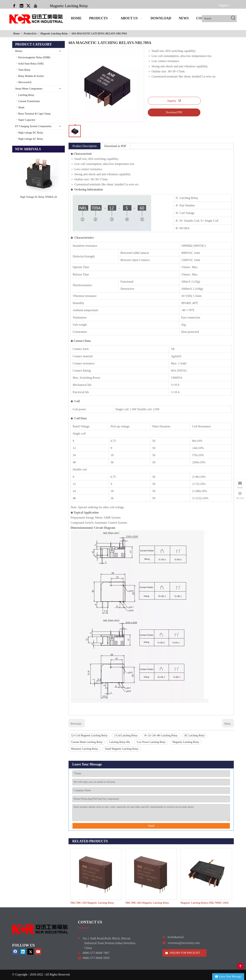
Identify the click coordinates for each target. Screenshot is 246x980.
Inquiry (174, 101)
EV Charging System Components (33, 126)
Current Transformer (29, 101)
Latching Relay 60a (120, 742)
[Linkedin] (21, 6)
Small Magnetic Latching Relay (122, 749)
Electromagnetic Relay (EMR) (34, 57)
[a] (84, 928)
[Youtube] (35, 6)
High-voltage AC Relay (31, 139)
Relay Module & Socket (31, 76)
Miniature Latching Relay (85, 749)
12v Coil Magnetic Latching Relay (89, 735)
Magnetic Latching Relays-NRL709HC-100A (205, 903)
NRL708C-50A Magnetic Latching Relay (92, 903)
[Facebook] (14, 6)
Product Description (85, 146)
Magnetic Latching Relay (69, 6)
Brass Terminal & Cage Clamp (34, 114)
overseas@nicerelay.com (184, 943)
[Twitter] (28, 6)
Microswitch (25, 82)
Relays (19, 51)
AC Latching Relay (194, 735)
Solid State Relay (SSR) (31, 64)
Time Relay (24, 70)
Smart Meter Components (29, 89)
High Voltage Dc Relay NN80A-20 (38, 197)
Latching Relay (26, 95)
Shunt (21, 107)
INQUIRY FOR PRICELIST (183, 953)
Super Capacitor (27, 120)
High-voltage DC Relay (31, 133)
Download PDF (174, 112)
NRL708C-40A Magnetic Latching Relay (147, 903)
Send (151, 826)
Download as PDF (115, 146)
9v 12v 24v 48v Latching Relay (161, 735)
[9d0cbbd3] (40, 929)
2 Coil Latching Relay (126, 735)
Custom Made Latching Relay (87, 742)
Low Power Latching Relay (151, 742)
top (240, 966)
